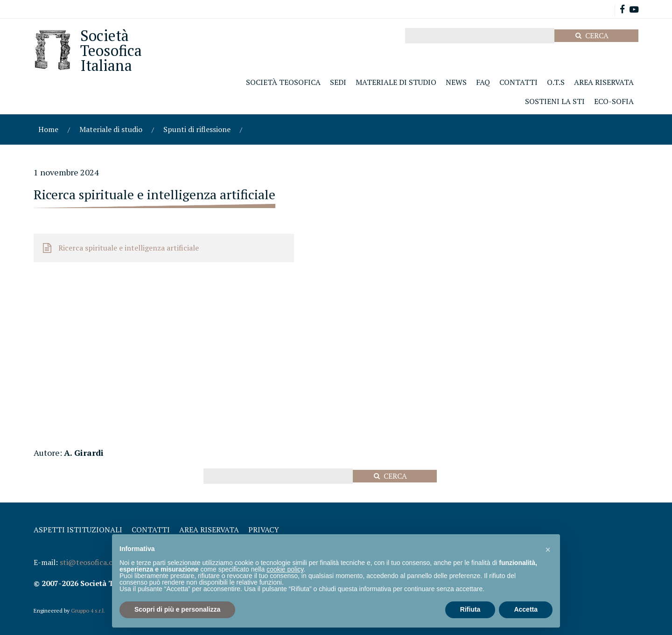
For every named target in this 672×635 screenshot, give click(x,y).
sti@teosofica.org (90, 562)
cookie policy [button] (285, 569)
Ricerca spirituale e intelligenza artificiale (129, 248)
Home (48, 129)
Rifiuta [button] (470, 609)
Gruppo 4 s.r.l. (88, 611)
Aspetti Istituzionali (78, 530)
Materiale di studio (111, 129)
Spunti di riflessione (197, 129)
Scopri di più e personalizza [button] (177, 609)
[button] (548, 549)
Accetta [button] (526, 609)
